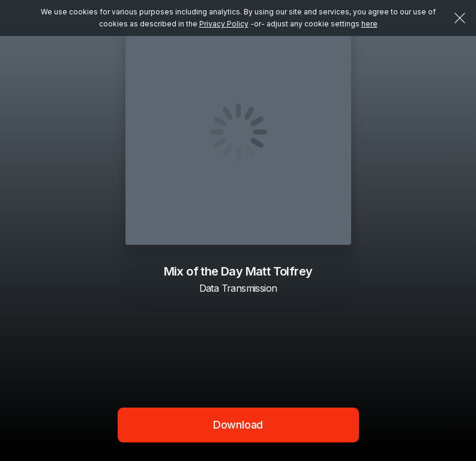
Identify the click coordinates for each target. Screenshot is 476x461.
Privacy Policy (224, 24)
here (369, 24)
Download (238, 425)
